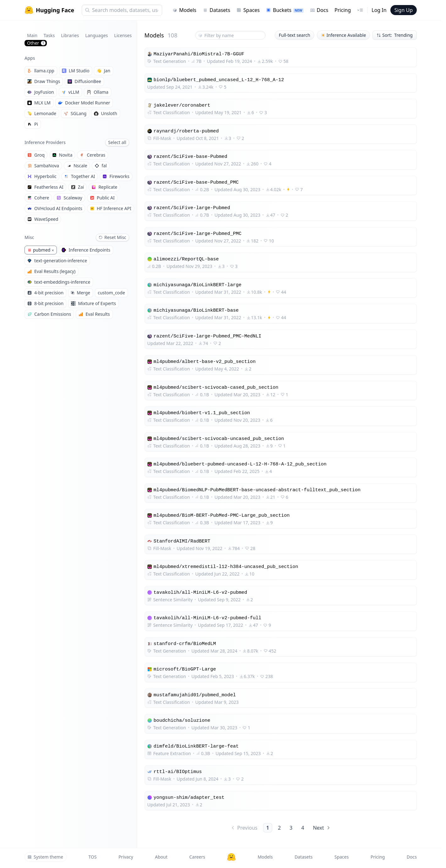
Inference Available (344, 35)
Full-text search (295, 35)
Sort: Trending (395, 35)
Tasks (49, 35)
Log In (379, 10)
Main (32, 35)
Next (322, 828)
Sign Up (404, 10)
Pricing (343, 10)
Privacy (126, 857)
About (161, 857)
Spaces (248, 10)
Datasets (217, 10)
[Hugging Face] (231, 857)
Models (184, 10)
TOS (92, 857)
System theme (45, 857)
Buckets (285, 10)
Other (36, 43)
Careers (197, 857)
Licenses (123, 35)
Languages (96, 35)
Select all (117, 142)
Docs (319, 10)
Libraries (70, 35)
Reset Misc (113, 237)
